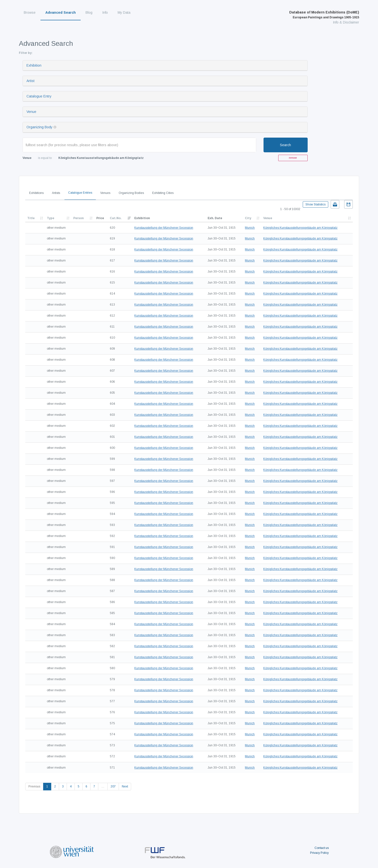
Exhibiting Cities (163, 193)
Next (125, 786)
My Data (124, 12)
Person (78, 218)
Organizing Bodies (131, 193)
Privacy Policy (319, 853)
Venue (31, 112)
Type (50, 218)
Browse (30, 12)
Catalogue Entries (80, 193)
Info (105, 12)
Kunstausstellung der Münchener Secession (164, 228)
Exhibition (34, 65)
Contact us (322, 848)
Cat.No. (116, 218)
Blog (89, 12)
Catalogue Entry (39, 96)
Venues (105, 193)
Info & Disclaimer (346, 22)
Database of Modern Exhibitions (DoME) (324, 15)
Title (31, 218)
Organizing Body (39, 127)
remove (293, 158)
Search (285, 145)
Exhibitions (36, 193)
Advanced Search (61, 12)
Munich (250, 228)
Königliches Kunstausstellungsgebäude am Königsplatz (300, 228)
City (248, 218)
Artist (31, 81)
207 (113, 786)
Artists (56, 193)
